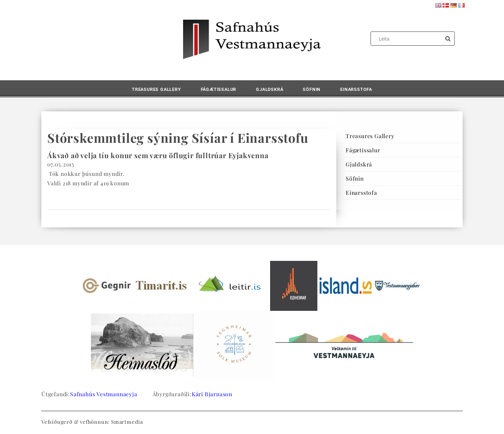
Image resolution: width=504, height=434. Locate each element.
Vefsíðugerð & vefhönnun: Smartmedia (92, 422)
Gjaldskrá (270, 90)
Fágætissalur (219, 90)
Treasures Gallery (157, 90)
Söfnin (312, 90)
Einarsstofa (356, 90)
